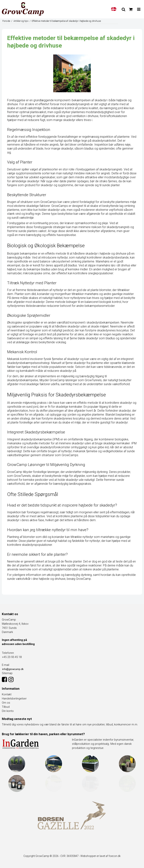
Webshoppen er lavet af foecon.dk (100, 856)
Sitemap (7, 673)
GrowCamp (83, 579)
